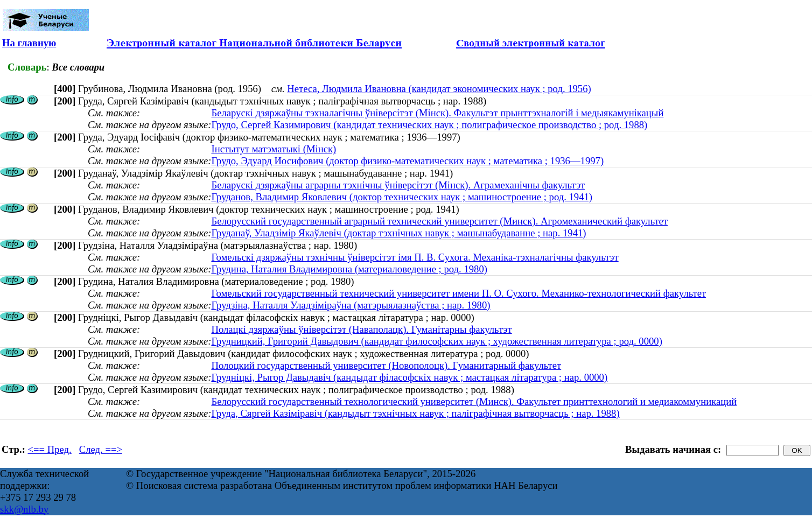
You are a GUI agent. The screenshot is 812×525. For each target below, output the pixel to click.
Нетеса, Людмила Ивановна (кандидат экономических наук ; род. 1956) (439, 89)
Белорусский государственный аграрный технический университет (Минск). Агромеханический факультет (439, 221)
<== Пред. (50, 449)
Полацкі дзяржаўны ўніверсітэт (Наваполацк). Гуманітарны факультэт (361, 329)
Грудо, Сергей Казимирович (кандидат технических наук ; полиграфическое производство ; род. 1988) (429, 125)
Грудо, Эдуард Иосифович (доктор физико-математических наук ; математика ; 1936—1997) (407, 161)
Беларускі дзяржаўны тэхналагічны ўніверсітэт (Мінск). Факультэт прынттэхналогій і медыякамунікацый (437, 113)
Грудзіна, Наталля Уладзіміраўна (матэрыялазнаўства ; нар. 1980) (351, 305)
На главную (29, 43)
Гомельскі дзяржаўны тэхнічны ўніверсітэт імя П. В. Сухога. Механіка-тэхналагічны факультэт (415, 257)
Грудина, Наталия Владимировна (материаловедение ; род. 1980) (349, 269)
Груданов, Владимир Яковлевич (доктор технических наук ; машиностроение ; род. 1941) (402, 197)
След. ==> (101, 449)
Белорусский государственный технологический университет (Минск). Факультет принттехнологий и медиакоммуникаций (474, 401)
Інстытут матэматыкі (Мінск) (274, 149)
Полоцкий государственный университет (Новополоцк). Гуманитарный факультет (386, 365)
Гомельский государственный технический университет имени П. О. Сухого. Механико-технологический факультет (458, 293)
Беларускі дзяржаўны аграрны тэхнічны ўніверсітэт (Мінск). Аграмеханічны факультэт (398, 185)
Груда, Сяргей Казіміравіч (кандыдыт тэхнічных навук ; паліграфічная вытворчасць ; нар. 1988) (415, 413)
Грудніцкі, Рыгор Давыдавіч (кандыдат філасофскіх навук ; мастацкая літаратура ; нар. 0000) (409, 377)
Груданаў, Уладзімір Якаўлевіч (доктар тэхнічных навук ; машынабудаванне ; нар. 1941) (398, 233)
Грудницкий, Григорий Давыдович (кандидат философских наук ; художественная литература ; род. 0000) (436, 341)
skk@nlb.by (24, 509)
